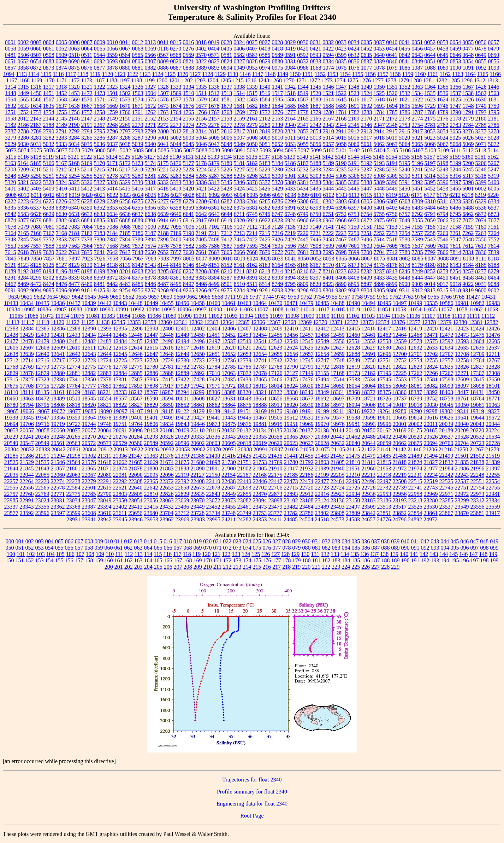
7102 (214, 227)
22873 (275, 494)
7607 (417, 246)
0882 (150, 68)
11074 (62, 316)
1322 (100, 87)
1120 (108, 74)
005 (59, 541)
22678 (213, 488)
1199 (149, 80)
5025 (455, 138)
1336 (214, 87)
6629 (49, 214)
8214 (277, 271)
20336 (213, 437)
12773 (58, 367)
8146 (189, 265)
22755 (493, 488)
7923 (87, 259)
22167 (244, 475)
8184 (468, 265)
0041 (404, 42)
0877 (100, 68)
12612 (104, 348)
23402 (120, 507)
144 (444, 554)
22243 (462, 475)
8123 (23, 265)
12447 (151, 335)
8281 (11, 278)
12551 (353, 341)
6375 (239, 208)
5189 (328, 163)
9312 (417, 290)
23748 (229, 513)
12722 (73, 360)
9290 (252, 290)
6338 (49, 208)
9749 (281, 297)
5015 (341, 138)
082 (326, 548)
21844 (11, 469)
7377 (74, 239)
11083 (108, 316)
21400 (213, 456)
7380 (100, 239)
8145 (176, 265)
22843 (213, 494)
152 (30, 560)
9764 (421, 297)
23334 (493, 500)
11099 (307, 316)
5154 (391, 157)
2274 (189, 125)
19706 (27, 424)
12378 (429, 322)
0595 (341, 55)
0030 (303, 42)
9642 (78, 297)
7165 (23, 233)
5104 (380, 150)
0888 (189, 68)
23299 (462, 500)
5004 (201, 138)
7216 (277, 233)
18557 (120, 399)
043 (435, 541)
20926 (152, 449)
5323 (49, 182)
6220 (493, 195)
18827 (136, 405)
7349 (36, 239)
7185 (125, 233)
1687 (316, 106)
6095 (252, 195)
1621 (405, 99)
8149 (201, 265)
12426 (493, 329)
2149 (112, 119)
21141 (384, 449)
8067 (367, 259)
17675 (11, 386)
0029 (290, 42)
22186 (306, 475)
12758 (462, 360)
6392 (303, 208)
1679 (227, 106)
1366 (456, 87)
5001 (163, 138)
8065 (341, 259)
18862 (213, 405)
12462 (384, 335)
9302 (341, 290)
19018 (415, 405)
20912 (105, 449)
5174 (150, 163)
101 (21, 554)
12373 (367, 322)
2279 (252, 125)
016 (168, 541)
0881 (138, 68)
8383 (201, 278)
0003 (36, 42)
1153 (333, 74)
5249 (23, 176)
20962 (198, 449)
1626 (468, 99)
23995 (213, 519)
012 (128, 541)
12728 (151, 360)
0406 (239, 49)
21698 (213, 462)
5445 (341, 189)
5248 (11, 176)
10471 (291, 303)
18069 (400, 386)
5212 (61, 169)
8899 (392, 284)
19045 (446, 405)
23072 (213, 500)
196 (465, 560)
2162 (265, 119)
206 (168, 567)
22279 (89, 481)
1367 (468, 87)
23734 (213, 513)
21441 (291, 456)
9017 (443, 284)
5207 (494, 163)
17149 (307, 373)
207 (178, 567)
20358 (275, 437)
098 (485, 548)
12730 (182, 360)
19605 (400, 418)
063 (138, 548)
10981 (462, 303)
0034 (354, 42)
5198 (443, 163)
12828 (493, 367)
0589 (277, 55)
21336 (120, 456)
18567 (136, 399)
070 (208, 548)
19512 (291, 418)
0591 (290, 55)
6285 (265, 201)
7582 (189, 246)
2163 (278, 119)
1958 (11, 119)
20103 (151, 430)
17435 (229, 379)
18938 (322, 405)
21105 (338, 449)
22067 (89, 475)
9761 (383, 297)
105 (60, 554)
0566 (150, 55)
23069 (182, 500)
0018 (201, 42)
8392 (265, 278)
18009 (244, 386)
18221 (104, 392)
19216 (353, 411)
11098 (292, 316)
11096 (261, 316)
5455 (455, 189)
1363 (417, 87)
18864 (229, 405)
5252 (61, 176)
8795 (290, 284)
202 (129, 567)
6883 (74, 220)
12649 (182, 354)
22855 (244, 494)
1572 (112, 99)
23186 (384, 500)
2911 (341, 131)
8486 (150, 284)
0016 (188, 42)
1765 (189, 112)
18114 (27, 392)
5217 (125, 169)
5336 (201, 182)
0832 (303, 61)
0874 (61, 68)
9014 (430, 284)
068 (188, 548)
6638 (150, 214)
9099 (74, 290)
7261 (455, 233)
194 (445, 560)
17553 (400, 379)
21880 (151, 469)
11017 (322, 309)
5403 (36, 189)
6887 (112, 220)
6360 (201, 208)
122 (226, 554)
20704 (462, 443)
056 (69, 548)
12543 (291, 341)
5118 (36, 157)
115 (158, 554)
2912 (354, 131)
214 (247, 567)
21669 (151, 462)
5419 (176, 189)
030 (306, 541)
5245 (468, 169)
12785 (229, 367)
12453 (244, 335)
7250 (354, 233)
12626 (322, 348)
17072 (244, 373)
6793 (430, 214)
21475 (353, 456)
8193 (36, 271)
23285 (446, 500)
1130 (233, 74)
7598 (316, 246)
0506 (23, 55)
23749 (244, 513)
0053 (443, 42)
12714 (27, 360)
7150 (354, 227)
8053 (328, 259)
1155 (358, 74)
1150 (295, 74)
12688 (353, 354)
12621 (244, 348)
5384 (328, 182)
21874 (120, 469)
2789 (36, 131)
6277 (163, 201)
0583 (252, 55)
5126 (137, 157)
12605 (493, 341)
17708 (27, 386)
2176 (443, 119)
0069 (150, 49)
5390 (392, 182)
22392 (182, 481)
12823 (415, 367)
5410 (61, 189)
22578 (58, 488)
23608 (89, 513)
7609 (430, 246)
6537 (494, 208)
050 (10, 548)
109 (100, 554)
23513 (384, 507)
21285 (11, 456)
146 (463, 554)
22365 (151, 481)
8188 (494, 265)
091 (415, 548)
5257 (100, 176)
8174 (367, 265)
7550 (481, 239)
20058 (42, 430)
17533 (353, 379)
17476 (307, 379)
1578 (189, 99)
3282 (49, 138)
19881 (260, 424)
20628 (322, 443)
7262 (468, 233)
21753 (260, 462)
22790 (105, 494)
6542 (11, 214)
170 (208, 560)
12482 (89, 341)
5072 (494, 144)
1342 (290, 87)
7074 (481, 220)
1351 (392, 87)
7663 (214, 252)
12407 (244, 329)
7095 (176, 227)
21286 (27, 456)
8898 (379, 284)
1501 (112, 93)
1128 (207, 74)
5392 (417, 182)
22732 (384, 488)
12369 (304, 322)
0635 (366, 55)
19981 (353, 424)
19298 (431, 411)
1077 (367, 68)
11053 (399, 309)
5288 (227, 176)
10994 (153, 309)
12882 (89, 373)
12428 (11, 335)
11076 (77, 316)
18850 (167, 405)
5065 (417, 144)
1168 (24, 80)
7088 (125, 227)
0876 (87, 68)
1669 (112, 106)
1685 (290, 106)
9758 (357, 297)
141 (414, 554)
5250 (36, 176)
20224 (493, 430)
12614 (135, 348)
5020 (404, 138)
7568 (112, 246)
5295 (239, 176)
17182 (369, 373)
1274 (340, 80)
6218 (468, 195)
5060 (354, 144)
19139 (213, 411)
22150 (213, 475)
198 (485, 560)
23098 (275, 500)
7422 (252, 239)
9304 (367, 290)
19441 (213, 418)
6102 (328, 195)
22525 (446, 481)
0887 (176, 68)
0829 (265, 61)
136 (364, 554)
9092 (23, 290)
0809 (163, 61)
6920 (239, 220)
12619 (213, 348)
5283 (176, 176)
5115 (11, 157)
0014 (163, 42)
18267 (151, 392)
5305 (341, 176)
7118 (265, 227)
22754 (478, 488)
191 (415, 560)
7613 (481, 246)
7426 (278, 239)
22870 (260, 494)
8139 (125, 265)
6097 (278, 195)
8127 (61, 265)
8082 (405, 259)
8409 (367, 278)
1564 (11, 99)
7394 (150, 239)
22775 (73, 494)
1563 (493, 93)
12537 (229, 341)
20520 (415, 437)
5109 (443, 150)
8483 (125, 284)
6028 (189, 195)
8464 (494, 278)
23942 (105, 519)
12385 (42, 329)
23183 (369, 500)
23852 (399, 513)
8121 (11, 265)
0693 (112, 61)
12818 (338, 367)
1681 (239, 106)
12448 (167, 335)
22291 (105, 481)
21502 (477, 456)
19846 (198, 424)
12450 (198, 335)
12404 (213, 329)
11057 (445, 309)
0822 (201, 61)
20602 (198, 443)
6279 (189, 201)
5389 (379, 182)
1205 (225, 80)
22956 (400, 494)
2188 (49, 125)
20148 (353, 430)
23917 (493, 513)
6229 (100, 201)
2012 (23, 119)
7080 (36, 227)
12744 (291, 360)
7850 (36, 259)
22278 (73, 481)
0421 (315, 49)
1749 (481, 106)
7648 (138, 252)
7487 (354, 239)
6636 (125, 214)
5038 (125, 144)
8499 (214, 284)
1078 (379, 68)
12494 (182, 341)
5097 (303, 150)
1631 (494, 99)
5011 (290, 138)
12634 (446, 348)
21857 (58, 469)
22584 (73, 488)
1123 (145, 74)
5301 (290, 176)
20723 (478, 443)
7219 (290, 233)
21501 (462, 456)
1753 (36, 112)
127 (275, 554)
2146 (74, 119)
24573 (337, 519)
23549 (462, 507)
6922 (265, 220)
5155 (404, 157)
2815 (214, 131)
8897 (366, 284)
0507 (36, 55)
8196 (61, 271)
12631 (399, 348)
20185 (431, 430)
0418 (277, 49)
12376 (398, 322)
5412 (87, 189)
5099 (316, 150)
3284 (74, 138)
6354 (125, 208)
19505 (275, 418)
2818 (252, 131)
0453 (379, 49)
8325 (61, 278)
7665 (227, 252)
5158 (442, 157)
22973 (478, 494)
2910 (328, 131)
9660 (179, 297)
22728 (369, 488)
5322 (36, 182)
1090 (456, 68)
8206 (176, 271)
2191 (87, 125)
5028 (493, 138)
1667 (87, 106)
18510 (73, 399)
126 (266, 554)
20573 (105, 443)
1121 (120, 74)
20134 (260, 430)
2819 (265, 131)
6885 (100, 220)
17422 (182, 379)
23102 (291, 500)
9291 (265, 290)
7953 (112, 259)
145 (453, 554)
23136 (338, 500)
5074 (24, 150)
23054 (136, 500)
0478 (481, 49)
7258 (430, 233)
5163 (11, 163)
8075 (379, 259)
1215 (238, 80)
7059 (430, 220)
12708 (462, 354)
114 (148, 554)
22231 (415, 475)
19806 (151, 424)
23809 (353, 513)
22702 (260, 488)
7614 (493, 246)
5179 (214, 163)
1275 (352, 80)
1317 (49, 87)
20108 (167, 430)
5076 (49, 150)
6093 (227, 195)
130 (305, 554)
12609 (58, 348)
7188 (163, 233)
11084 (123, 316)
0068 (138, 49)
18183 (89, 392)
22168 (260, 475)
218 (286, 567)
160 (109, 560)
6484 (430, 208)
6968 (341, 220)
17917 (167, 386)
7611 (455, 246)
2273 (176, 125)
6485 (443, 208)
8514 (265, 284)
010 (109, 541)
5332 (163, 182)
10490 (353, 303)
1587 (303, 99)
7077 (494, 220)
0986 (303, 68)
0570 (201, 55)
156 (69, 560)
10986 (44, 309)
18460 (11, 399)
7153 (392, 227)
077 (277, 548)
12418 (399, 329)
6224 (36, 201)
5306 (354, 176)
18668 (291, 399)
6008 (11, 195)
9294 (290, 290)
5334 (189, 182)
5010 (278, 138)
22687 (229, 488)
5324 (61, 182)
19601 (384, 418)
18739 (415, 399)
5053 (290, 144)
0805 (138, 61)
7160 (481, 227)
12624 (291, 348)
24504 (306, 519)
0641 (392, 55)
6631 (74, 214)
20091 (120, 430)
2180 (481, 119)
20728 (493, 443)
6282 (227, 201)
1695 (405, 106)
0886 (163, 68)
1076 (354, 68)
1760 (125, 112)
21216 (445, 449)
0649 (481, 55)
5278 (112, 176)
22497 (384, 481)
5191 (354, 163)
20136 (291, 430)
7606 (405, 246)
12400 (167, 329)
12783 (198, 367)
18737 (400, 399)
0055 (468, 42)
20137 (306, 430)
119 (197, 554)
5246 (481, 169)
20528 (462, 437)
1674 (176, 106)
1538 (468, 93)
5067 (443, 144)
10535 (431, 303)
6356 (150, 208)
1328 (163, 87)
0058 (11, 49)
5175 (163, 163)
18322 (275, 392)
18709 (353, 399)
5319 (493, 176)
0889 (201, 68)
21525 (11, 462)
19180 (291, 411)
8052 (316, 259)
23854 (415, 513)
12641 (58, 354)
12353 (134, 322)
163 (138, 560)
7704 (379, 252)
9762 (395, 297)
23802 (322, 513)
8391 (252, 278)
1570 (87, 99)
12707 (446, 354)
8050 (303, 259)
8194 (49, 271)
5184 (278, 163)
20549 (42, 443)
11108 (443, 316)
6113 (354, 195)
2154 (176, 119)
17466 (275, 379)
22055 (42, 475)
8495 (176, 284)
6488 (468, 208)
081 (316, 548)
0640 (379, 55)
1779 (316, 112)
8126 (49, 265)
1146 (245, 74)
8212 (252, 271)
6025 (150, 195)
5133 (213, 157)
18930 (307, 405)
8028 (265, 259)
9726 (243, 297)
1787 (417, 112)
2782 (443, 125)
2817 (239, 131)
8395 (303, 278)
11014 (307, 309)
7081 (49, 227)
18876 (244, 405)
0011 (125, 42)
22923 (338, 494)
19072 (58, 411)
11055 (430, 309)
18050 (338, 386)
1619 (392, 99)
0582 (239, 55)
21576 (89, 462)
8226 (354, 271)
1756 (74, 112)
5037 (112, 144)
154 (49, 560)
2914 (379, 131)
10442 (105, 303)
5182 (252, 163)
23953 (151, 519)
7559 (61, 246)
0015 (176, 42)
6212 (455, 195)
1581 (227, 99)
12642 (73, 354)
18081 (415, 386)
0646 (455, 55)
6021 (100, 195)
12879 (42, 373)
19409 (167, 418)
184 (346, 560)
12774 (73, 367)
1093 (494, 68)
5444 (328, 189)
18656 (275, 399)
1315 (23, 87)
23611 (120, 513)
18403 (446, 392)
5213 (74, 169)
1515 (252, 93)
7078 (11, 227)
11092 (215, 316)
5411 (74, 189)
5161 (480, 157)
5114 (493, 150)
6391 (290, 208)
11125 (88, 322)
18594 (167, 399)
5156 (417, 157)
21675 (182, 462)
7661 (201, 252)
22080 (105, 475)
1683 (265, 106)
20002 (415, 424)
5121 (73, 157)
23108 (307, 500)
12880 (58, 373)
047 (474, 541)
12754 (415, 360)
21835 (462, 462)
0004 (49, 42)
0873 (49, 68)
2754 (417, 125)
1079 (392, 68)
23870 (462, 513)
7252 (379, 233)
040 (405, 541)
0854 (468, 61)
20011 (431, 424)
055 (59, 548)
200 (109, 567)
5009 (265, 138)
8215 (290, 271)
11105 (398, 316)
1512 (214, 93)
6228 (87, 201)
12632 (415, 348)
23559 (493, 507)
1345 (316, 87)
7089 (138, 227)
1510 (189, 93)
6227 (74, 201)
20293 (151, 437)
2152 (150, 119)
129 (295, 554)
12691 (369, 354)
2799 (150, 131)
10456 (182, 303)
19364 (89, 418)
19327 (493, 411)
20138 (322, 430)
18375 (384, 392)
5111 (456, 150)
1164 (470, 74)
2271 (150, 125)
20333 (198, 437)
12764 (478, 360)
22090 (136, 475)
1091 (468, 68)
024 (247, 541)
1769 (239, 112)
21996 (478, 469)
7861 (61, 259)
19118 (167, 411)
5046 (201, 144)
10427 (473, 297)
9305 (379, 290)
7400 (176, 239)
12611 (89, 348)
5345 (227, 182)
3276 (468, 131)
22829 (182, 494)
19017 (400, 405)
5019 (392, 138)
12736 (229, 360)
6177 (429, 195)
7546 (443, 239)
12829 (11, 373)
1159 (408, 74)
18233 (120, 392)
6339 (61, 208)
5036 (100, 144)
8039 (278, 259)
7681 (303, 252)
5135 (239, 157)
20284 (136, 437)
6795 (455, 214)
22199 (322, 475)
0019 (214, 42)
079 (297, 548)
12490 (167, 341)
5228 (252, 169)
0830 (278, 61)
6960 (303, 220)
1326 (138, 87)
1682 (252, 106)
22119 (182, 475)
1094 (9, 74)
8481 (100, 284)
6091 (201, 195)
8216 (303, 271)
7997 (176, 259)
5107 (418, 150)
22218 (384, 475)
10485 (322, 303)
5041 (163, 144)
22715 (291, 488)
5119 (48, 157)
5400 (494, 182)
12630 (384, 348)
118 (187, 554)
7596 (290, 246)
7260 (443, 233)
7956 (125, 259)
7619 (36, 252)
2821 (290, 131)
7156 (430, 227)
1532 (404, 93)
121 (216, 554)
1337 (227, 87)
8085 (417, 259)
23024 (42, 500)
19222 (368, 411)
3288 (125, 138)
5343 (214, 182)
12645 (120, 354)
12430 (42, 335)
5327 (100, 182)
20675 (415, 443)
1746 (443, 106)
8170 (328, 265)
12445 (120, 335)
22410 (213, 481)
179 (297, 560)
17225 (400, 373)
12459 (338, 335)
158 (89, 560)
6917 (201, 220)
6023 (125, 195)
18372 (368, 392)
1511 (201, 93)
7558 (49, 246)
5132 (201, 157)
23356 (42, 507)
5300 (278, 176)
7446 (316, 239)
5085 (164, 150)
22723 (322, 488)
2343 (328, 125)
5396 (443, 182)
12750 (369, 360)
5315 (443, 176)
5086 (176, 150)
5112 (468, 150)
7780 (405, 252)
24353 (260, 519)
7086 (112, 227)
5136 (251, 157)
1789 (443, 112)
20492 (384, 437)
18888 (260, 405)
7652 (163, 252)
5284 (189, 176)
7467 (341, 239)
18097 (462, 386)
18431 (477, 392)
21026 (292, 449)
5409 (49, 189)
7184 (112, 233)
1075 (341, 68)
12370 (320, 322)
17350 (89, 379)
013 (138, 541)
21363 (151, 456)
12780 (151, 367)
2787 (11, 131)
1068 (316, 68)
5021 (417, 138)
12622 (260, 348)
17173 (353, 373)
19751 (120, 424)
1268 (276, 80)
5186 (290, 163)
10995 (168, 309)
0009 (100, 42)
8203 (138, 271)
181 (316, 560)
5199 (456, 163)
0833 (316, 61)
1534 (417, 93)
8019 (239, 259)
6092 (214, 195)
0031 (315, 42)
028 (286, 541)
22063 (73, 475)
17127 (291, 373)
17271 (462, 373)
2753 (405, 125)
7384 (125, 239)
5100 (329, 150)
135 (355, 554)
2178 (456, 119)
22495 (353, 481)
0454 (392, 49)
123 (236, 554)
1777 (290, 112)
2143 (36, 119)
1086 (405, 68)
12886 (151, 373)
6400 (367, 208)
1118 (83, 74)
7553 (11, 246)
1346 (328, 87)
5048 (227, 144)
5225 (214, 169)
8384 (214, 278)
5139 (290, 157)
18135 (42, 392)
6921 (252, 220)
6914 (163, 220)
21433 (260, 456)
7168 (61, 233)
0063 (74, 49)
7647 (125, 252)
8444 (417, 278)
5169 (87, 163)
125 (256, 554)
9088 (493, 284)
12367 (273, 322)
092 (425, 548)
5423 (226, 189)
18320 (244, 392)
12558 (384, 341)
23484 (307, 507)
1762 (150, 112)
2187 (36, 125)
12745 (307, 360)
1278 (391, 80)
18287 (166, 392)
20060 (58, 430)
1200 (162, 80)
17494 (322, 379)
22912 (307, 494)
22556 (27, 488)
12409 (275, 329)
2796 (112, 131)
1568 (61, 99)
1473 (100, 93)
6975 (379, 220)
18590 (151, 399)
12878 (27, 373)
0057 (493, 42)
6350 (87, 208)
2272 (163, 125)
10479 (307, 303)
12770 (42, 367)
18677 (307, 399)
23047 (89, 500)
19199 (322, 411)
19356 (58, 418)
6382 (265, 208)
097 (475, 548)
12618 (197, 348)
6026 (163, 195)
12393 (105, 329)
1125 (170, 74)
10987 (60, 309)
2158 (227, 119)
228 (385, 567)
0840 (392, 61)
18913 (275, 405)
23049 (105, 500)
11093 (230, 316)
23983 (198, 519)
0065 (100, 49)
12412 (322, 329)
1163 (458, 74)
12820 (369, 367)
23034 (73, 500)
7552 (494, 239)
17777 (89, 386)
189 (396, 560)
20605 (229, 443)
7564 (87, 246)
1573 (125, 99)
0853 (456, 61)
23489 (322, 507)
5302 (303, 176)
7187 (150, 233)
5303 (316, 176)
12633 (431, 348)
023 (237, 541)
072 (227, 548)
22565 (42, 488)
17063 (229, 373)
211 (217, 567)
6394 (328, 208)
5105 (392, 150)
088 (386, 548)
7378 (87, 239)
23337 (11, 507)
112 (129, 554)
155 (59, 560)
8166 (303, 265)
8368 (87, 278)
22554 (493, 481)
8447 (430, 278)
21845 (27, 469)
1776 (278, 112)
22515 (415, 481)
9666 (205, 297)
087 (376, 548)
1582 (239, 99)
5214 (87, 169)
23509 (369, 507)
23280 (431, 500)
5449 (392, 189)
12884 (120, 373)
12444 (105, 335)
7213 (239, 233)
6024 (138, 195)
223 (336, 567)
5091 (240, 150)
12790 (291, 367)
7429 (290, 239)
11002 (230, 309)
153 (40, 560)
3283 (61, 138)
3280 (23, 138)
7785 (417, 252)
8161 (239, 265)
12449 (182, 335)
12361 (180, 322)
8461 (481, 278)
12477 (11, 341)
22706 (275, 488)
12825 (446, 367)
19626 (446, 418)
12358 (149, 322)
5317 (468, 176)
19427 (198, 418)
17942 (198, 386)
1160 (420, 74)
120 (206, 554)
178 (287, 560)
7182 (87, 233)
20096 (136, 430)
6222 (11, 201)
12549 (322, 341)
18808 (58, 405)
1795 (494, 112)
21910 (275, 469)
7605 (392, 246)
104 (51, 554)
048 (484, 541)
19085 (89, 411)
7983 (163, 259)
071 (218, 548)
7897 (74, 259)
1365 (443, 87)
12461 (369, 335)
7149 (341, 227)
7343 (11, 239)
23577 (11, 513)
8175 (379, 265)
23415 (151, 507)
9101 (87, 290)
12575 (431, 341)
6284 (252, 201)
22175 (275, 475)
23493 (338, 507)
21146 (414, 449)
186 (366, 560)
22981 (493, 494)
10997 (200, 309)
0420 (303, 49)
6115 (366, 195)
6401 (379, 208)
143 (434, 554)
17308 (493, 373)
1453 (74, 93)
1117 (70, 74)
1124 (157, 74)
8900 (404, 284)
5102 (354, 150)
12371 (336, 322)
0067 (125, 49)
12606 (11, 348)
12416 (368, 329)
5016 (354, 138)
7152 (379, 227)
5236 (354, 169)
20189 (446, 430)
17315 (11, 379)
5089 (214, 150)
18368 (353, 392)
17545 (384, 379)
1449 (23, 93)
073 (237, 548)
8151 (214, 265)
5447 (366, 189)
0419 (290, 49)
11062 (476, 309)
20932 (167, 449)
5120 (61, 157)
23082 (244, 500)
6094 (239, 195)
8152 (227, 265)
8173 (354, 265)
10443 (120, 303)
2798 (138, 131)
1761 (138, 112)
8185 (481, 265)
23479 (275, 507)
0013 (150, 42)
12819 (353, 367)
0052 (430, 42)
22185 (291, 475)
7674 (290, 252)
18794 (27, 405)
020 (207, 541)
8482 (112, 284)
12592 (446, 341)
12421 (446, 329)
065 (158, 548)
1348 (354, 87)
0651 (11, 61)
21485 (384, 456)
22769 (42, 494)
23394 (105, 507)
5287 (214, 176)
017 (178, 541)
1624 (443, 99)
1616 (354, 99)
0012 (137, 42)
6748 (290, 214)
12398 (151, 329)
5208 (11, 169)
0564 (125, 55)
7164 (11, 233)
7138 (290, 227)
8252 (430, 271)
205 (158, 567)
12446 (136, 335)
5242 (430, 169)
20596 (182, 443)
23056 (151, 500)
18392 (431, 392)
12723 (89, 360)
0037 (379, 42)
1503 (138, 93)
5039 (138, 144)
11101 (338, 316)
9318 (455, 290)
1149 (283, 74)
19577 (338, 418)
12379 (444, 322)
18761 (462, 399)
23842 (368, 513)
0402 (201, 49)
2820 (278, 131)
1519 (303, 93)
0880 (125, 68)
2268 (112, 125)
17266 (431, 373)
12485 (136, 341)
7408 (214, 239)
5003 (189, 138)
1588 (316, 99)
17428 (198, 379)
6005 (493, 189)
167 (178, 560)
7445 (303, 239)
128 (285, 554)
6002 (481, 189)
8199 (100, 271)
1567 (49, 99)
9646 (103, 297)
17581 (431, 379)
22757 (11, 494)
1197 (124, 80)
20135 (275, 430)
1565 (23, 99)
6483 (417, 208)
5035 (87, 144)
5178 (201, 163)
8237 (379, 271)
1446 (494, 87)
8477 (74, 284)
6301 (316, 201)
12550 (338, 341)
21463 (322, 456)
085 (356, 548)
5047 (214, 144)
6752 (341, 214)
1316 (36, 87)
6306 (379, 201)
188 (386, 560)
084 (346, 548)
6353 (112, 208)
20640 (353, 443)
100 (11, 554)
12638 (11, 354)
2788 (23, 131)
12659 (338, 354)
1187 (99, 80)
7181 (74, 233)
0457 (430, 49)
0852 (443, 61)
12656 (291, 354)
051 (20, 548)
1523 (354, 93)
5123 (99, 157)
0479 (493, 49)
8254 (455, 271)
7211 (214, 233)
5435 (315, 189)
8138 (112, 265)
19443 (229, 418)
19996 (384, 424)
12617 (182, 348)
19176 (275, 411)
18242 (135, 392)
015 (158, 541)
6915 (176, 220)
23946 (136, 519)
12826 (462, 367)
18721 (369, 399)
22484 (338, 481)
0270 (176, 49)
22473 (291, 481)
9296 (303, 290)
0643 (417, 55)
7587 (227, 246)
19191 (306, 411)
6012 (49, 195)
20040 (462, 424)
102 (31, 554)
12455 (275, 335)
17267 (446, 373)
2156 (201, 119)
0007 (87, 42)
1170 (49, 80)
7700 (367, 252)
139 (394, 554)
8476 (61, 284)
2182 (11, 125)
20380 (322, 437)
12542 (275, 341)
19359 (73, 418)
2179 (468, 119)
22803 (120, 494)
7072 (468, 220)
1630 (481, 99)
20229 (11, 437)
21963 (384, 469)
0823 (214, 61)
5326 (87, 182)
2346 (367, 125)
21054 (307, 449)
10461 (229, 303)
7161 (493, 227)
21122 (369, 449)
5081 (113, 150)
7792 (430, 252)
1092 (481, 68)
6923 (278, 220)
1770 (252, 112)
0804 (125, 61)
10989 (91, 309)
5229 (265, 169)
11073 (47, 316)
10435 (42, 303)
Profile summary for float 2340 (252, 792)
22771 (58, 494)
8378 (150, 278)
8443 (405, 278)
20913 (121, 449)
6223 (23, 201)
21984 (446, 469)
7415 (239, 239)
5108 (431, 150)
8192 (23, 271)
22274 (58, 481)
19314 (462, 411)
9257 (150, 290)
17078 (260, 373)
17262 (415, 373)
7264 (493, 233)
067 (178, 548)
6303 (341, 201)
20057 (27, 430)
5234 (328, 169)
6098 (290, 195)
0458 (443, 49)
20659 (384, 443)
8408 (354, 278)
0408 (265, 49)
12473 (462, 335)
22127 (197, 475)
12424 (477, 329)
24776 (384, 519)
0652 (23, 61)
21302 (89, 456)
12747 (322, 360)
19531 (307, 418)
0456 (417, 49)
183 (336, 560)
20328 (167, 437)
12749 (353, 360)
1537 (455, 93)
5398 (468, 182)
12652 (229, 354)
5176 (176, 163)
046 (464, 541)
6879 (36, 220)
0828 (252, 61)
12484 (120, 341)
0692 (100, 61)
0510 (74, 55)
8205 (163, 271)
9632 (40, 297)
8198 (87, 271)
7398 (163, 239)
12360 (165, 322)
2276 (214, 125)
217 (277, 567)
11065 (16, 316)
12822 (400, 367)
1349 (367, 87)
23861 (431, 513)
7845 (11, 259)
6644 (227, 214)
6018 (61, 195)
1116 (58, 74)
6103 (341, 195)
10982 (478, 303)
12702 (431, 354)
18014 (275, 386)
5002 (176, 138)
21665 (136, 462)
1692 (367, 106)
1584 (265, 99)
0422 (328, 49)
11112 (488, 316)
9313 (430, 290)
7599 (328, 246)
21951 (353, 469)
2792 (74, 131)
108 (90, 554)
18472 (42, 399)
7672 (278, 252)
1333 (176, 87)
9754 (319, 297)
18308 (229, 392)
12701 (415, 354)
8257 (468, 271)
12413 (337, 329)
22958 (415, 494)
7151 (366, 227)
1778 (303, 112)
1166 (495, 74)
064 (148, 548)
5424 (239, 189)
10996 (184, 309)
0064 (87, 49)
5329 (125, 182)
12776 (105, 367)
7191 (201, 233)
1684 (278, 106)
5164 (23, 163)
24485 (291, 519)
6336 (23, 208)
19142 (229, 411)
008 (89, 541)
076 (267, 548)
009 (99, 541)
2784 (468, 125)
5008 (252, 138)
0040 (392, 42)
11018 (338, 309)
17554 (415, 379)
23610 (105, 513)
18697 (338, 399)
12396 (136, 329)
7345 (23, 239)
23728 (197, 513)
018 (188, 541)
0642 (404, 55)
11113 (13, 322)
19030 (431, 405)
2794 (87, 131)
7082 (61, 227)
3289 (138, 138)
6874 (11, 220)
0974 (265, 68)
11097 (277, 316)
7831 (468, 252)
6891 (150, 220)
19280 (399, 411)
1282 (441, 80)
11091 (200, 316)
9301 (328, 290)
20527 (446, 437)
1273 (327, 80)
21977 (431, 469)
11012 (292, 309)
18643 (244, 399)
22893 (291, 494)
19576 (322, 418)
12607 (27, 348)
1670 (125, 106)
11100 (323, 316)
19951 (291, 424)
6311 (443, 201)
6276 (150, 201)
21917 (291, 469)
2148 (100, 119)
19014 (384, 405)
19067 (42, 411)
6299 (290, 201)
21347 (135, 456)
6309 (417, 201)
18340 (306, 392)
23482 (291, 507)
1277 (378, 80)
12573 (415, 341)
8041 (290, 259)
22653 (167, 488)
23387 (89, 507)
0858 (23, 68)
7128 (277, 227)
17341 (73, 379)
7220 (303, 233)
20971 (230, 449)
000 (10, 541)
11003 (246, 309)
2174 (417, 119)
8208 (201, 271)
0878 (112, 68)
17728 (58, 386)
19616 (431, 418)
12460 (353, 335)
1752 (23, 112)
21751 (244, 462)
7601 (354, 246)
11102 (353, 316)
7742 (392, 252)
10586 (446, 303)
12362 (196, 322)
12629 (368, 348)
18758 (446, 399)
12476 (493, 335)
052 (30, 548)
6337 (36, 208)
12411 (306, 329)
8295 (36, 278)
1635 (49, 106)
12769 (27, 367)
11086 (154, 316)
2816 (227, 131)
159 (99, 560)
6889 (138, 220)
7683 (316, 252)
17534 (369, 379)
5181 (239, 163)
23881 (477, 513)
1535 (430, 93)
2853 (303, 131)
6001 (468, 189)
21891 (213, 469)
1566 (36, 99)
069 (198, 548)
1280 (416, 80)
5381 (303, 182)
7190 (189, 233)
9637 (65, 297)
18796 (42, 405)
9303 (354, 290)
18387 (415, 392)
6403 (392, 208)
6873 (493, 214)
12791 (307, 367)
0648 (468, 55)
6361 (214, 208)
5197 (430, 163)
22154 (229, 475)
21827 (431, 462)
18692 (322, 399)
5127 (150, 157)
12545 (307, 341)
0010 (112, 42)
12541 (260, 341)
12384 (27, 329)
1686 (303, 106)
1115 (46, 74)
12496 (198, 341)
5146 (379, 157)
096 (465, 548)
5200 (468, 163)
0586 (265, 55)
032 (326, 541)
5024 (443, 138)
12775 (89, 367)
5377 (265, 182)
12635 (462, 348)
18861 (198, 405)
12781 (167, 367)
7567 (100, 246)
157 (79, 560)
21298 (73, 456)
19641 (462, 418)
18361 (337, 392)
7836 (481, 252)
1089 (443, 68)
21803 (322, 462)
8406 (341, 278)
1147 (258, 74)
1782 (354, 112)
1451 (49, 93)
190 (405, 560)
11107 (429, 316)
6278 (176, 201)
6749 (303, 214)
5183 (265, 163)
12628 (353, 348)
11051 (384, 309)
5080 (100, 150)
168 (188, 560)
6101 (316, 195)
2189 (61, 125)
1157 (383, 74)
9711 (230, 297)
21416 (229, 456)
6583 (23, 214)
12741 (260, 360)
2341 (303, 125)
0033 (341, 42)
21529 (27, 462)
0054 (455, 42)
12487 (151, 341)
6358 (176, 208)
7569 (125, 246)
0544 (99, 55)
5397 (456, 182)
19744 (89, 424)
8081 (392, 259)
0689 (61, 61)
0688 (49, 61)
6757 (404, 214)
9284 (239, 290)
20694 (431, 443)
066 (168, 548)
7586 (214, 246)
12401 (182, 329)
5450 (404, 189)
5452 (430, 189)
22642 (151, 488)
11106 (413, 316)
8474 (49, 284)
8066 (354, 259)
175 (257, 560)
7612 (468, 246)
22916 (322, 494)
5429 (277, 189)
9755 (332, 297)
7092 (163, 227)
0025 (252, 42)
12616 (166, 348)
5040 (150, 144)
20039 (446, 424)
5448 (379, 189)
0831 (290, 61)
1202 (187, 80)
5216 (112, 169)
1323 (112, 87)
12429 (27, 335)
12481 (73, 341)
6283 (239, 201)
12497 (213, 341)
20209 (462, 430)
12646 (136, 354)
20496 (400, 437)
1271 (302, 80)
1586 (290, 99)
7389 (138, 239)
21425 (244, 456)
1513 (226, 93)
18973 (338, 405)
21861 (73, 469)
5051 (265, 144)
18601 (182, 399)
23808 (337, 513)
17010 (213, 373)
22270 (42, 481)
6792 (417, 214)
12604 (478, 341)
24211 (229, 519)
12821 (384, 367)
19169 (260, 411)
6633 (100, 214)
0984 (290, 68)
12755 (431, 360)
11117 (28, 322)
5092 (253, 150)
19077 (73, 411)
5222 (176, 169)
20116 (213, 430)
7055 (417, 220)
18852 (182, 405)
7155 (417, 227)
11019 (353, 309)
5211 (49, 169)
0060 (36, 49)
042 (425, 541)
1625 (456, 99)
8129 (74, 265)
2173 (405, 119)
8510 (239, 284)
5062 (379, 144)
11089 (169, 316)
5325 (74, 182)
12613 (120, 348)
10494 (369, 303)
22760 (27, 494)
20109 (182, 430)
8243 (392, 271)
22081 (120, 475)
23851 (384, 513)
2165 (303, 119)
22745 (446, 488)
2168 (341, 119)
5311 (417, 176)
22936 (369, 494)
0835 (341, 61)
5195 (405, 163)
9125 (100, 290)
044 (445, 541)
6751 (328, 214)
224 (346, 567)
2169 (354, 119)
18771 (493, 399)
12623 (275, 348)
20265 (73, 437)
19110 (151, 411)
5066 (430, 144)
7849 (23, 259)
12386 (58, 329)
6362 (227, 208)
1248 (263, 80)
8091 (456, 259)
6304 (354, 201)
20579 (120, 443)
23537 (446, 507)
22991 (27, 500)
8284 (23, 278)
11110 (458, 316)
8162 (252, 265)
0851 (430, 61)
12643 (89, 354)
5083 (138, 150)
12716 (42, 360)
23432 (167, 507)
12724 (105, 360)
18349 (322, 392)
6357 (163, 208)
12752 (400, 360)
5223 (188, 169)
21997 (493, 469)
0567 (163, 55)
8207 (189, 271)
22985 (11, 500)
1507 (163, 93)
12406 (229, 329)
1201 (174, 80)
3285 (87, 138)
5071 (481, 144)
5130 (175, 157)
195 (455, 560)
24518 (322, 519)
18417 (462, 392)
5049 (239, 144)
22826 (167, 494)
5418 (163, 189)
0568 (176, 55)
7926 (100, 259)
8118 (493, 259)
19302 (446, 411)
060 (109, 548)
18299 (197, 392)
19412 (182, 418)
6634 (112, 214)
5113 (481, 150)
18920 (291, 405)
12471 (431, 335)
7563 (74, 246)
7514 (379, 239)
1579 (201, 99)
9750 (293, 297)
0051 (417, 42)
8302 (49, 278)
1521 (328, 93)
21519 (493, 456)
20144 (337, 430)
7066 (443, 220)
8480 (87, 284)
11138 (103, 322)
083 (336, 548)
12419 (415, 329)
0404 (214, 49)
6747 (277, 214)
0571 (214, 55)
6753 (354, 214)
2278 (239, 125)
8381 (176, 278)
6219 (480, 195)
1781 (341, 112)
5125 (124, 157)
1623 (430, 99)
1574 (138, 99)
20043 (477, 424)
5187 (303, 163)
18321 (260, 392)
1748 (468, 106)
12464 (400, 335)
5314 (430, 176)
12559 (400, 341)
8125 (36, 265)
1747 (456, 106)
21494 (431, 456)
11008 (276, 309)
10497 (400, 303)
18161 (58, 392)
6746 (265, 214)
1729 (430, 106)
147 (473, 554)
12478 (27, 341)
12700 (400, 354)
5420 (188, 189)
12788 (275, 367)
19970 (322, 424)
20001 (400, 424)
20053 (11, 430)
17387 (136, 379)
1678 (214, 106)
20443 (338, 437)
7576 (163, 246)
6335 (11, 208)
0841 (405, 61)
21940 (338, 469)
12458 (322, 335)
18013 (260, 386)
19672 (493, 418)
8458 (468, 278)
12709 (478, 354)
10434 (27, 303)
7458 (328, 239)
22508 (400, 481)
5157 (429, 157)
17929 (182, 386)
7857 (49, 259)
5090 (227, 150)
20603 (213, 443)
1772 (265, 112)
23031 (58, 500)
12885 (136, 373)
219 (296, 567)
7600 (341, 246)
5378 (278, 182)
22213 (368, 475)
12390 (89, 329)
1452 (61, 93)
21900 (229, 469)
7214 (252, 233)
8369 (100, 278)
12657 (307, 354)
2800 (163, 131)
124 (246, 554)
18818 (73, 405)
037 (375, 541)
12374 (382, 322)
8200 (112, 271)
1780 (328, 112)
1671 (138, 106)
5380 (290, 182)
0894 (227, 68)
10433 (11, 303)
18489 (58, 399)
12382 (491, 322)
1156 (370, 74)
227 (375, 567)
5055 (303, 144)
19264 (384, 411)
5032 (49, 144)
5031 (36, 144)
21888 (182, 469)
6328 (468, 201)
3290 (150, 138)
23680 (151, 513)
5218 (137, 169)
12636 (477, 348)
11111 (473, 316)
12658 (322, 354)
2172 (392, 119)
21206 (430, 449)
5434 (303, 189)
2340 (290, 125)
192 (425, 560)
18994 (353, 405)
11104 (383, 316)
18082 (431, 386)
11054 (414, 309)
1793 (481, 112)
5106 (405, 150)
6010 (24, 195)
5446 (354, 189)
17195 (384, 373)
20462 (353, 437)
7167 (49, 233)
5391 (405, 182)
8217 (315, 271)
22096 (167, 475)
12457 (307, 335)
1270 (289, 80)
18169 (73, 392)
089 (396, 548)
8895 (354, 284)
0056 (481, 42)
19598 (369, 418)
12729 (167, 360)
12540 (244, 341)
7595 (278, 246)
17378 (105, 379)
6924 (290, 220)
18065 (384, 386)
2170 (367, 119)
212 (227, 567)
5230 (277, 169)
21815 (384, 462)
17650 (493, 379)
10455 (167, 303)
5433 (290, 189)
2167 (328, 119)
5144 (353, 157)
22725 (353, 488)
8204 (150, 271)
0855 (481, 61)
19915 (275, 424)
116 (168, 554)
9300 (316, 290)
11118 (42, 322)
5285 (201, 176)
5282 (163, 176)
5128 (162, 157)
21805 (338, 462)
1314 (11, 87)
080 (307, 548)
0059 (23, 49)
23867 (446, 513)
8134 (100, 265)
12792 (322, 367)
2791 (61, 131)
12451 (213, 335)
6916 (189, 220)
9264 (176, 290)
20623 (291, 443)
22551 (478, 481)
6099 (303, 195)
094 (445, 548)
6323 (455, 201)
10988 (75, 309)
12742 (275, 360)
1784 (379, 112)
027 (277, 541)
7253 (392, 233)
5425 (252, 189)
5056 (316, 144)
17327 (27, 379)
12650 (198, 354)
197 (475, 560)
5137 (264, 157)
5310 (405, 176)
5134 (226, 157)
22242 (446, 475)
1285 (454, 80)
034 (346, 541)
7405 (201, 239)
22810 (151, 494)
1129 (220, 74)
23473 (260, 507)
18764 (478, 399)
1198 (137, 80)
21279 (492, 449)
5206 (481, 163)
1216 (251, 80)
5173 (138, 163)
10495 (384, 303)
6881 (49, 220)
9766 (446, 297)
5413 (99, 189)
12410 (291, 329)
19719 (58, 424)
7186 (138, 233)
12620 (229, 348)
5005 (214, 138)
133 (335, 554)
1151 (307, 74)
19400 (136, 418)
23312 (478, 500)
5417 (150, 189)
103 (41, 554)
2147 (87, 119)
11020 (369, 309)
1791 (468, 112)
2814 (201, 131)
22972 (462, 494)
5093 (265, 150)
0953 (252, 68)
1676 (189, 106)
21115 (353, 449)
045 (455, 541)
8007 (201, 259)
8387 (227, 278)
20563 (73, 443)
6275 (138, 201)
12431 (58, 335)
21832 (446, 462)
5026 (468, 138)
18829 (151, 405)
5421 (201, 189)
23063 (167, 500)
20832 (28, 449)
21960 (369, 469)
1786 (405, 112)
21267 (476, 449)
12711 (493, 354)
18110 (11, 392)
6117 (379, 195)
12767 (493, 360)
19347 (42, 418)
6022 (112, 195)
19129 (197, 411)
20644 (369, 443)
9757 (344, 297)
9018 (455, 284)
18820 (89, 405)
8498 (201, 284)
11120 (57, 322)
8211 (239, 271)
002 (30, 541)
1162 (445, 74)
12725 (120, 360)
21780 (291, 462)
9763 (408, 297)
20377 (307, 437)
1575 (150, 99)
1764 (176, 112)
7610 (443, 246)
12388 (73, 329)
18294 (182, 392)
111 (119, 554)
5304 (328, 176)
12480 (58, 341)
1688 (328, 106)
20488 (369, 437)
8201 (125, 271)
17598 (446, 379)
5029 (11, 144)
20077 (89, 430)
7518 (392, 239)
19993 (369, 424)
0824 (227, 61)
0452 (366, 49)
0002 (23, 42)
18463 (27, 399)
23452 (213, 507)
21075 (323, 449)
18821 (105, 405)
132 (325, 554)
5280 (138, 176)
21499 (446, 456)
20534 (493, 437)
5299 (265, 176)
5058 (341, 144)
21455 (306, 456)
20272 (105, 437)
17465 (260, 379)
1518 (290, 93)
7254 (404, 233)
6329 (481, 201)
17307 (478, 373)
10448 (136, 303)
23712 (182, 513)
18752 (431, 399)
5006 (227, 138)
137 (374, 554)
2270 (138, 125)
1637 (61, 106)
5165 (36, 163)
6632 (87, 214)
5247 (493, 169)
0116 (163, 49)
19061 (478, 405)
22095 (151, 475)
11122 (73, 322)
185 (356, 560)
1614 (328, 99)
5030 (23, 144)
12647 (151, 354)
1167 (11, 80)
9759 (370, 297)
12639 (27, 354)
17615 (478, 379)
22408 (198, 481)
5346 (239, 182)
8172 (341, 265)
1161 (432, 74)
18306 (213, 392)
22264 (27, 481)
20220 (477, 430)
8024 (252, 259)
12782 (182, 367)
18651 (260, 399)
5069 (468, 144)
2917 (417, 131)
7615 (11, 252)
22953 (384, 494)
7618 (23, 252)
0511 (87, 55)
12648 (167, 354)
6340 (74, 208)
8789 (277, 284)
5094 (278, 150)
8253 (443, 271)
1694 (392, 106)
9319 (468, 290)
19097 (120, 411)
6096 (265, 195)
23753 (260, 513)
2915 (392, 131)
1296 (467, 80)
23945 (120, 519)
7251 (366, 233)
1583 (252, 99)
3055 (455, 131)
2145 (61, 119)
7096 (189, 227)
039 (395, 541)
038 (385, 541)
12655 (275, 354)
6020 (87, 195)
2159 (239, 119)
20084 (105, 430)
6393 (316, 208)
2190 (74, 125)
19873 (213, 424)
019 (197, 541)
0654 (36, 61)
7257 (417, 233)
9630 (14, 297)
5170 (100, 163)
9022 (468, 284)
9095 (49, 290)
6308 (405, 201)
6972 (367, 220)
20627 (307, 443)
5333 (176, 182)
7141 (328, 227)
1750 (494, 106)
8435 (392, 278)
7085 (100, 227)
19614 (415, 418)
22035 (11, 475)
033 (336, 541)
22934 (353, 494)
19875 (229, 424)
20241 (27, 437)
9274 (214, 290)
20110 (198, 430)
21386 (197, 456)
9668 (218, 297)
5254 (74, 176)
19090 (105, 411)
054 (49, 548)
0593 (315, 55)
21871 (105, 469)
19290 (415, 411)
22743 (431, 488)
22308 (136, 481)
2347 (379, 125)
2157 (214, 119)
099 (494, 548)
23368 (73, 507)
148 (483, 554)
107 (80, 554)
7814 (456, 252)
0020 (226, 42)
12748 (338, 360)
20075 (73, 430)
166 (168, 560)
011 (118, 541)
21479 (368, 456)
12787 (260, 367)
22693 (244, 488)
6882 (61, 220)
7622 (61, 252)
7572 (138, 246)
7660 (189, 252)
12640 (42, 354)
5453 (443, 189)
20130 (229, 430)
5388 (367, 182)
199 (494, 560)
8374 (125, 278)
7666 (239, 252)
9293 (278, 290)
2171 (379, 119)
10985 (29, 309)
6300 (303, 201)
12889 (182, 373)
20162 (384, 430)
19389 (120, 418)
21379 (182, 456)
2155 (189, 119)
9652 (129, 297)
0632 (354, 55)
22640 (136, 488)
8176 (392, 265)
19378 (105, 418)
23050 (120, 500)
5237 (366, 169)
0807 (150, 61)
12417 (384, 329)
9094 (36, 290)
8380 (163, 278)
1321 (87, 87)
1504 (150, 93)
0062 (61, 49)
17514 (338, 379)
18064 (369, 386)
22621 (120, 488)
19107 (136, 411)
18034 (322, 386)
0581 (226, 55)
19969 (307, 424)
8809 (303, 284)
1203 (200, 80)
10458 (198, 303)
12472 (446, 335)
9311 (405, 290)
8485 (138, 284)
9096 (61, 290)
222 (326, 567)
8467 (11, 284)
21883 (167, 469)
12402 (198, 329)
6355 (138, 208)
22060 (58, 475)
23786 (306, 513)
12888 (167, 373)
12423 (462, 329)
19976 (338, 424)
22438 (229, 481)
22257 (11, 481)
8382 (189, 278)
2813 (189, 131)
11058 (460, 309)
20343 (229, 437)
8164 (278, 265)
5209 (23, 169)
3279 (11, 138)
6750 (315, 214)
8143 (150, 265)
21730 (229, 462)
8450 (443, 278)
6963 (316, 220)
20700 (446, 443)
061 (119, 548)
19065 (11, 411)
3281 (36, 138)
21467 (337, 456)
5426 (265, 189)
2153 (163, 119)
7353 (61, 239)
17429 (213, 379)
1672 (150, 106)
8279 (493, 271)
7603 (367, 246)
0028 (277, 42)
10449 (151, 303)
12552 (369, 341)
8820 (315, 284)
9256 (138, 290)
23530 (431, 507)
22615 (105, 488)
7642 (112, 252)
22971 (446, 494)
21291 (42, 456)
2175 (430, 119)
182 (326, 560)
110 (110, 554)
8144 (163, 265)
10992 (137, 309)
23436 (182, 507)
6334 (493, 201)
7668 (252, 252)
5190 (341, 163)
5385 (341, 182)
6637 (138, 214)
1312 (480, 80)
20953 (183, 449)
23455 (229, 507)
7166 (36, 233)
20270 (89, 437)
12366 (258, 322)
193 (435, 560)
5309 (392, 176)
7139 (303, 227)
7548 (468, 239)
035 (356, 541)
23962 (167, 519)
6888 (125, 220)
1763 (163, 112)
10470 (275, 303)
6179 (442, 195)
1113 (21, 74)
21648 (105, 462)
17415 (167, 379)
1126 (182, 74)
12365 (242, 322)
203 (138, 567)
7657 (176, 252)
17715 (42, 386)
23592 (27, 513)
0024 (239, 42)
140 (404, 554)
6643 (214, 214)
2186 (23, 125)
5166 (49, 163)
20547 (27, 443)
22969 (431, 494)
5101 (342, 150)
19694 (11, 424)
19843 (182, 424)
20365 (291, 437)
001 (20, 541)
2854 (316, 131)
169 (198, 560)
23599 (73, 513)
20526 (431, 437)
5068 (456, 144)
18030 (307, 386)
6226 (61, 201)
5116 (23, 157)
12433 (73, 335)
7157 (443, 227)
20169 (399, 430)
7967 (138, 259)
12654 (260, 354)
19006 (369, 405)
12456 (291, 335)
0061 (49, 49)
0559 (112, 55)
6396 (341, 208)
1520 (315, 93)
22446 (260, 481)
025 (257, 541)
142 (424, 554)
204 (148, 567)
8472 (36, 284)
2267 (100, 125)
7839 (494, 252)
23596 (42, 513)
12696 (384, 354)
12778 (120, 367)
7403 (189, 239)
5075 (36, 150)
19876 (244, 424)
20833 (43, 449)
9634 (52, 297)
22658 (182, 488)
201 (119, 567)
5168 (74, 163)
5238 (379, 169)
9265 (189, 290)
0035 (366, 42)
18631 (229, 399)
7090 (150, 227)
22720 (307, 488)
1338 (239, 87)
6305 (367, 201)
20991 (261, 449)
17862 (120, 386)
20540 (11, 443)
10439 (89, 303)
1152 (320, 74)
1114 (34, 74)
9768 (459, 297)
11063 (491, 309)
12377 (413, 322)
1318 (61, 87)
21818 (399, 462)
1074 (328, 68)
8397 (316, 278)
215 (257, 567)
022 (227, 541)
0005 (61, 42)
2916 (404, 131)
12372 (351, 322)
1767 (214, 112)
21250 (461, 449)
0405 (226, 49)
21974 (415, 469)
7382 (112, 239)
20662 (400, 443)
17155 (322, 373)
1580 (214, 99)
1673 (163, 106)
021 (217, 541)
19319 (477, 411)
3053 (430, 131)
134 (345, 554)
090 (405, 548)
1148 (270, 74)
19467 (260, 418)
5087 (189, 150)
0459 (455, 49)
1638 (74, 106)
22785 (89, 494)
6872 (481, 214)
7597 (303, 246)
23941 (89, 519)
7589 (239, 246)
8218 (328, 271)
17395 (151, 379)
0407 (252, 49)
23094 (260, 500)
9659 (167, 297)
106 (70, 554)
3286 (100, 138)
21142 (399, 449)
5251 (49, 176)
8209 (214, 271)
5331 (150, 182)
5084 (151, 150)
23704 (166, 513)
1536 (443, 93)
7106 (227, 227)
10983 (493, 303)
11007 (261, 309)
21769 (275, 462)
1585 (278, 99)
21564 (73, 462)
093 (435, 548)
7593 (252, 246)
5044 (176, 144)
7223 (341, 233)
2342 (316, 125)
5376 (252, 182)
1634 (36, 106)
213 (237, 567)
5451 (417, 189)
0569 (188, 55)
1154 (345, 74)
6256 (125, 201)
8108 (468, 259)
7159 (468, 227)
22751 (462, 488)
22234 (431, 475)
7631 (74, 252)
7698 (341, 252)
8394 (290, 278)
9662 (192, 297)
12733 (198, 360)
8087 (430, 259)
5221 (163, 169)
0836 (354, 61)
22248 (477, 475)
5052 (278, 144)
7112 (252, 227)
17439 (244, 379)
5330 (138, 182)
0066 (112, 49)
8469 (23, 284)
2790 (49, 131)
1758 (100, 112)
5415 (125, 189)
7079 (23, 227)
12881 (73, 373)
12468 (415, 335)
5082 (125, 150)
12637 (493, 348)
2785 (481, 125)
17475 (291, 379)
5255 (87, 176)
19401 (151, 418)
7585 (201, 246)
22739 (400, 488)
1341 (278, 87)
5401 (11, 189)
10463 (244, 303)
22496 (369, 481)
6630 (61, 214)
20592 (167, 443)
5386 (354, 182)
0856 (494, 61)
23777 (275, 513)
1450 (36, 93)
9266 (201, 290)
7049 (405, 220)
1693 (379, 106)
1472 (87, 93)
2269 (125, 125)
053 (40, 548)
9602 (493, 290)
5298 (252, 176)
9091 (11, 290)
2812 (176, 131)
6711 (239, 214)
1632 (11, 106)
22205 (337, 475)
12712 (11, 360)
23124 (322, 500)
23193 (400, 500)
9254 (125, 290)
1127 (195, 74)
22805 (136, 494)
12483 (105, 341)
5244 (455, 169)
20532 (478, 437)
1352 (405, 87)
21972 (400, 469)
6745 (252, 214)
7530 (405, 239)
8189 (11, 271)
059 (99, 548)
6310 (430, 201)
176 (267, 560)
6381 (252, 208)
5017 (366, 138)
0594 (328, 55)
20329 (182, 437)
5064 (405, 144)
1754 (49, 112)
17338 (58, 379)
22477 (322, 481)
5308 (379, 176)
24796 (399, 519)
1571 (100, 99)
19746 (105, 424)
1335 (201, 87)
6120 (404, 195)
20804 (12, 449)
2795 (100, 131)
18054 (353, 386)
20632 (338, 443)
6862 (468, 214)
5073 (11, 150)
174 (247, 560)
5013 (315, 138)
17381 (120, 379)
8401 (328, 278)
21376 (166, 456)
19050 (462, 405)
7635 (87, 252)
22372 (167, 481)
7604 (379, 246)
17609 (462, 379)
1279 (403, 80)
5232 (303, 169)
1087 (417, 68)
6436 (405, 208)
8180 (430, 265)
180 (307, 560)
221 (316, 567)
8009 (214, 259)
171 (218, 560)
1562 (481, 93)
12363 (211, 322)
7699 (354, 252)
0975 (278, 68)
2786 (494, 125)
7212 (226, 233)
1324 (125, 87)
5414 (112, 189)
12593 (462, 341)
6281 (214, 201)
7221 (315, 233)
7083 (74, 227)
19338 (11, 418)
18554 (105, 399)
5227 (239, 169)
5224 (201, 169)
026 (267, 541)
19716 (42, 424)
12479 (42, 341)
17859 (105, 386)
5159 (455, 157)
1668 (100, 106)
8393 (278, 278)
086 (366, 548)
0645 (443, 55)
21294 (58, 456)
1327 (150, 87)
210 (208, 567)
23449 (198, 507)
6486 (456, 208)
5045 (189, 144)
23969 (182, 519)
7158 (455, 227)
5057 (328, 144)
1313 (492, 80)
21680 (198, 462)
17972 (229, 386)
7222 (328, 233)
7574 (150, 246)
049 (494, 541)
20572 (89, 443)
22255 (493, 475)
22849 (229, 494)
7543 (430, 239)
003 (40, 541)
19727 (73, 424)
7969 (150, 259)
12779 (136, 367)
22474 (307, 481)
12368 (289, 322)
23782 (291, 513)
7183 (100, 233)
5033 (61, 144)
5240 (404, 169)
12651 (213, 354)
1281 (429, 80)
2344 (341, 125)
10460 (213, 303)
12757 (446, 360)
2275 (201, 125)
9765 (433, 297)
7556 (23, 246)
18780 (11, 405)
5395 (430, 182)
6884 (87, 220)
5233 (315, 169)
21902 (244, 469)
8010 (227, 259)
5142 (328, 157)
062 (129, 548)
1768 (227, 112)
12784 (213, 367)
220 (306, 567)
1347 (341, 87)
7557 (36, 246)
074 (247, 548)
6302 (328, 201)
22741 (415, 488)
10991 (122, 309)
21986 (462, 469)
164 (148, 560)
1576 (163, 99)
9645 (90, 297)
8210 (227, 271)
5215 (99, 169)
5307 (367, 176)
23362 (58, 507)
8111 (481, 259)
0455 (404, 49)
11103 (368, 316)
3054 (443, 131)
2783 (456, 125)
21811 (369, 462)
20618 (244, 443)
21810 (353, 462)
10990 (106, 309)
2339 (278, 125)
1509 (176, 93)
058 (89, 548)
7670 (265, 252)
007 (79, 541)
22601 (89, 488)
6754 (366, 214)
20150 (368, 430)
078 (287, 548)
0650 (493, 55)
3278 (493, 131)
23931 (73, 519)
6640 (176, 214)
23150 (353, 500)
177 (277, 560)
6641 (189, 214)
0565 (137, 55)
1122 (133, 74)
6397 (354, 208)
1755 (61, 112)
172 (227, 560)
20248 (58, 437)
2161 (252, 119)
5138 (277, 157)
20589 (151, 443)
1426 (481, 87)
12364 (227, 322)
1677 (201, 106)
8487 (163, 284)
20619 (260, 443)
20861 (74, 449)
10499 (415, 303)
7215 (265, 233)
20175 (415, 430)
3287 (112, 138)
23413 (136, 507)
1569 (74, 99)
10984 (13, 309)
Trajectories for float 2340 (252, 780)
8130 (87, 265)
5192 (367, 163)
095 (455, 548)
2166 (316, 119)
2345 (354, 125)
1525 (379, 93)
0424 (354, 49)
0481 (11, 55)
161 (119, 560)
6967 (328, 220)
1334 (189, 87)
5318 (481, 176)
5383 (316, 182)
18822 (120, 405)
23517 (400, 507)
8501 (227, 284)
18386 (399, 392)
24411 (275, 519)
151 (20, 560)
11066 (31, 316)
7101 (201, 227)
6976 (392, 220)
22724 (338, 488)
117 (177, 554)
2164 (290, 119)
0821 (189, 61)
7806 (443, 252)
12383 (11, 329)
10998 (215, 309)
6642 (201, 214)
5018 (379, 138)
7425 (265, 239)
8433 (379, 278)
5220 (150, 169)
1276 (365, 80)
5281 (150, 176)
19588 (353, 418)
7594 (265, 246)
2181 (494, 119)
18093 (446, 386)
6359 (189, 208)
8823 (328, 284)
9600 (481, 290)
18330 (291, 392)
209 (198, 567)
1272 (314, 80)
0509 (61, 55)
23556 (478, 507)
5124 (112, 157)
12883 (105, 373)
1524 (366, 93)
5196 (417, 163)
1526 (392, 93)
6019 (74, 195)
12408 (260, 329)
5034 (74, 144)
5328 (112, 182)
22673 (198, 488)
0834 (328, 61)
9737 (255, 297)
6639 (163, 214)
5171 (112, 163)
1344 (303, 87)
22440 (244, 481)
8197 (74, 271)
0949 (239, 68)
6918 (214, 220)
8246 (404, 271)
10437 (73, 303)
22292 (120, 481)
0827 (239, 61)
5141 (315, 157)
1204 (213, 80)
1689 (341, 106)
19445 (244, 418)
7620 (49, 252)
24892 (415, 519)
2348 (392, 125)
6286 (278, 201)
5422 (214, 189)
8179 (417, 265)
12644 (105, 354)
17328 (42, 379)
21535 (42, 462)
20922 (136, 449)
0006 (74, 42)
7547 (456, 239)
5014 (328, 138)
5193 (379, 163)
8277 (481, 271)
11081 (93, 316)
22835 (198, 494)
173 (237, 560)
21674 (167, 462)
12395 (120, 329)
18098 (478, 386)
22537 (462, 481)
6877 (23, 220)
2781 (430, 125)
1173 (87, 80)
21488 (399, 456)
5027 (481, 138)
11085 (139, 316)
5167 (61, 163)
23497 (353, 507)
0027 (265, 42)
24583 (353, 519)
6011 (36, 195)
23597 (58, 513)
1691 (354, 106)
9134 (112, 290)
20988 (245, 449)
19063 (493, 405)
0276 (188, 49)
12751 (384, 360)
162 (129, 560)
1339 (252, 87)
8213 (265, 271)
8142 (138, 265)
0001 (11, 42)
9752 (306, 297)
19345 (27, 418)
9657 (154, 297)
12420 (431, 329)
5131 (188, 157)
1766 (201, 112)
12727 (136, 360)
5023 (430, 138)
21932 (307, 469)
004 (49, 541)
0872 (36, 68)
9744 (268, 297)
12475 (478, 335)
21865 (89, 469)
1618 (379, 99)
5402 (23, 189)
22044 (27, 475)
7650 (150, 252)
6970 (354, 220)
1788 (430, 112)
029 (296, 541)
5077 (62, 150)
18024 (291, 386)
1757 (87, 112)
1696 (417, 106)
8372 (112, 278)
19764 (136, 424)
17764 (73, 386)
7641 (100, 252)
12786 (244, 367)
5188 (316, 163)
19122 (182, 411)
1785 (392, 112)
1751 (11, 112)
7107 (239, 227)
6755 (379, 214)
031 (316, 541)
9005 (417, 284)
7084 (87, 227)
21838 (477, 462)
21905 (260, 469)
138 (384, 554)
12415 (353, 329)
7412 (227, 239)
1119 (95, 74)
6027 (176, 195)
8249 (417, 271)
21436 (275, 456)
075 (257, 548)
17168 (338, 373)
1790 (456, 112)
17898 (151, 386)
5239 (392, 169)
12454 (260, 335)
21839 (493, 462)
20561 (58, 443)
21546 (58, 462)
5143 (340, 157)
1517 (277, 93)
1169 (37, 80)
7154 (404, 227)
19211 (337, 411)
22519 (431, 481)
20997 (276, 449)
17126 (275, 373)
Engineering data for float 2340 (252, 804)
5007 (239, 138)
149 (493, 554)
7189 (176, 233)
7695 (328, 252)
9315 (443, 290)
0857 (11, 68)
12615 (151, 348)
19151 (244, 411)
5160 (468, 157)
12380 (460, 322)
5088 (202, 150)
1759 (112, 112)
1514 (239, 93)
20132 (244, 430)
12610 (73, 348)
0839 (379, 61)
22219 (399, 475)
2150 (125, 119)
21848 (42, 469)
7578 (176, 246)
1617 (367, 99)
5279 (125, 176)
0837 (367, 61)
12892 (198, 373)
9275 (227, 290)
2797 (125, 131)
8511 (252, 284)
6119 (392, 195)
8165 (290, 265)
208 (188, 567)
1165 (483, 74)
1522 (341, 93)
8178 (405, 265)
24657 (368, 519)
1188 (111, 80)
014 (148, 541)
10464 (260, 303)
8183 (456, 265)
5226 (226, 169)
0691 (87, 61)
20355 (260, 437)
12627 (337, 348)
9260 (163, 290)
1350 (379, 87)
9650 (116, 297)
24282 (244, 519)
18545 (89, 399)
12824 (431, 367)
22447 (275, 481)
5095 (291, 150)
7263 (481, 233)
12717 (58, 360)
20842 (59, 449)
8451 (456, 278)
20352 (244, 437)
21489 (415, 456)
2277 (227, 125)
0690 (74, 61)
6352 (100, 208)
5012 (303, 138)
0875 (74, 68)
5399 (481, 182)
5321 (23, 182)
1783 (367, 112)
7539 (417, 239)
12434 (89, 335)
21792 (307, 462)
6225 (49, 201)
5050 (252, 144)
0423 (341, 49)
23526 (415, 507)
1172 (74, 80)
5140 (302, 157)
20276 (120, 437)
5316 (455, 176)
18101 (493, 386)
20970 (214, 449)
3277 (481, 131)
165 (158, 560)
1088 (430, 68)
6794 (443, 214)
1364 (430, 87)
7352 (49, 239)
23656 (135, 513)
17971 (213, 386)
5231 (290, 169)
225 (356, 567)
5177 (189, 163)
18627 (213, 399)
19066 (27, 411)
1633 (23, 106)
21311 (104, 456)
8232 (366, 271)
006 (69, 541)
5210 (36, 169)
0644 (430, 55)
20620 (275, 443)
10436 (58, 303)
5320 (11, 182)
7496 (367, 239)
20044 (493, 424)
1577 (176, 99)
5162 (493, 157)
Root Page (252, 816)
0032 (328, 42)
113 (138, 554)
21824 (415, 462)
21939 (322, 469)
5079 (87, 150)
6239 (112, 201)
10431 (488, 297)
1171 (62, 80)
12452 (229, 335)
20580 (136, 443)
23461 (244, 507)
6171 (417, 195)
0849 (417, 61)
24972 (431, 519)
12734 (213, 360)
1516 (265, 93)
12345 (118, 322)
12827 (478, 367)
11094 (246, 316)
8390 (239, 278)
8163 (265, 265)
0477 (468, 49)
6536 (481, 208)
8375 (138, 278)
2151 (138, 119)
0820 (176, 61)
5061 (367, 144)
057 (79, 548)
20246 (42, 437)
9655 (141, 297)
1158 (395, 74)
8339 (74, 278)
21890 (198, 469)
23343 (27, 507)
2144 (49, 119)
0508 (49, 55)
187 (376, 560)
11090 (185, 316)
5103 (367, 150)
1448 (11, 93)
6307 (392, 201)
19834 (167, 424)
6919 (227, 220)
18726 (384, 399)
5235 (341, 169)
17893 (136, 386)
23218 (415, 500)
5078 (75, 150)
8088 (443, 259)
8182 (443, 265)
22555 (11, 488)
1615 (341, 99)
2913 (366, 131)
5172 (125, 163)
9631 (27, 297)
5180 (227, 163)
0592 (303, 55)
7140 (315, 227)
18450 (493, 392)
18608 (198, 399)
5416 (137, 189)
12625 (306, 348)
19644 (478, 418)
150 (10, 560)
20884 (90, 449)
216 (267, 567)
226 (366, 567)
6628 (36, 214)
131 (315, 554)
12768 (11, 367)
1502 (125, 93)
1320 (74, 87)
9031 (481, 284)
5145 (366, 157)
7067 (456, 220)
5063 (392, 144)
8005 (189, 259)
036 (366, 541)
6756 (392, 214)
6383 (278, 208)
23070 (198, 500)
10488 (338, 303)
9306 (392, 290)
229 (395, 567)
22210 (353, 475)
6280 (201, 201)
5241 (417, 169)
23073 (229, 500)
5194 (392, 163)
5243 (443, 169)
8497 (189, 284)
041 (415, 541)
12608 (42, 348)
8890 (341, 284)
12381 (475, 322)
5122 (86, 157)
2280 (265, 125)
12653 (244, 354)
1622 (417, 99)
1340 (265, 87)
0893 (214, 68)
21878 (136, 469)
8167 (316, 265)
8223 (341, 271)
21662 (120, 462)
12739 (244, 360)
